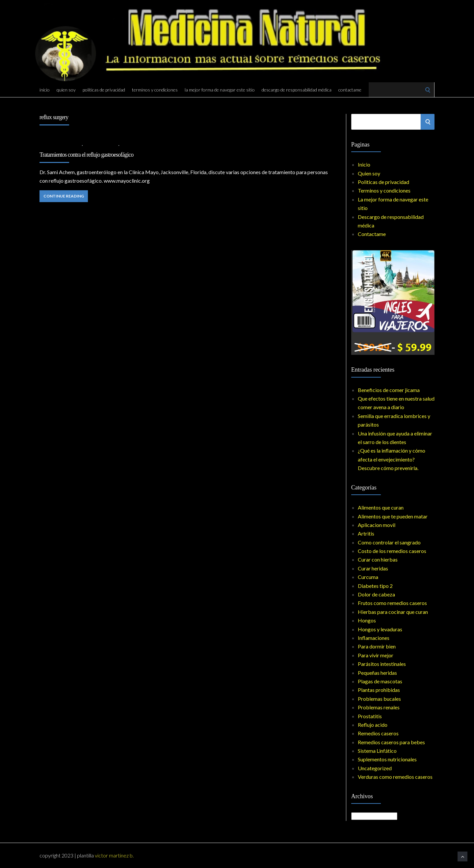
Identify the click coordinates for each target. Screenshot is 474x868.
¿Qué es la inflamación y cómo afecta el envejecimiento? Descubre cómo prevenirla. (392, 459)
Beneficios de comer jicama (389, 390)
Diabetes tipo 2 (375, 586)
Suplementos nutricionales (387, 759)
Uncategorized (375, 768)
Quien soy (66, 90)
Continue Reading (64, 196)
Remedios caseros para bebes (391, 742)
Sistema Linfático (377, 751)
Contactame (350, 90)
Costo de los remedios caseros (392, 551)
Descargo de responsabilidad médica (297, 90)
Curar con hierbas (378, 559)
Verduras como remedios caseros (395, 777)
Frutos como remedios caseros (392, 603)
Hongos (367, 620)
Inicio (45, 90)
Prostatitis (370, 716)
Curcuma (368, 577)
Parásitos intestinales (382, 664)
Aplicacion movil (377, 525)
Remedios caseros (378, 733)
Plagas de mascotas (380, 681)
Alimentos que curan (381, 507)
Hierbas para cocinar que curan (393, 612)
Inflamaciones (374, 638)
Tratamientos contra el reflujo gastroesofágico (86, 155)
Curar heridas (373, 568)
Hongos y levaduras (380, 629)
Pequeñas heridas (377, 673)
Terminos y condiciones (155, 90)
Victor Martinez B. (114, 855)
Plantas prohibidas (379, 690)
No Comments (137, 145)
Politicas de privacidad (104, 90)
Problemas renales (379, 707)
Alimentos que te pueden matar (393, 516)
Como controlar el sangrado (389, 542)
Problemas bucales (379, 699)
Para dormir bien (377, 646)
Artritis (366, 533)
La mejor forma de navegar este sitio (220, 90)
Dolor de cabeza (376, 594)
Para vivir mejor (376, 655)
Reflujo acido (101, 145)
